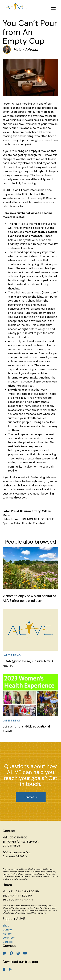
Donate (7, 930)
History (7, 934)
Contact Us (31, 797)
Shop (6, 926)
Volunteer (9, 938)
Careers (8, 942)
